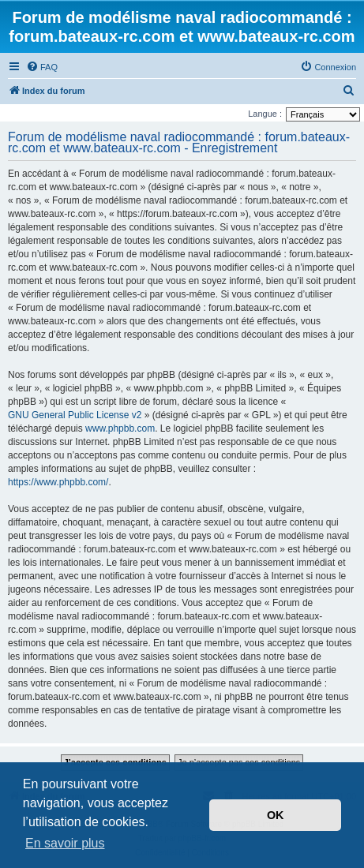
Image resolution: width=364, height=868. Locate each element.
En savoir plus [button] (65, 843)
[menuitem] (42, 67)
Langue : (265, 114)
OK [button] (276, 815)
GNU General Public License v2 (75, 415)
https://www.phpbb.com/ (58, 482)
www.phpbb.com (120, 428)
